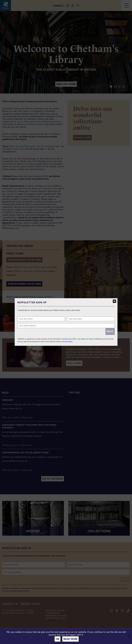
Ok (58, 639)
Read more (71, 639)
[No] (129, 636)
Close (114, 301)
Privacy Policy (68, 342)
